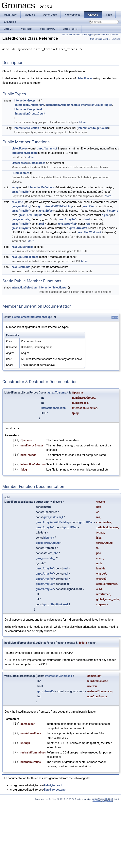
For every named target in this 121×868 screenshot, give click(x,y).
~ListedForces (21, 173)
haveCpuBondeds (23, 246)
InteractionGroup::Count (30, 113)
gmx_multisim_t (22, 206)
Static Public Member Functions (105, 39)
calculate (17, 202)
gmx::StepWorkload (89, 232)
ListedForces (85, 78)
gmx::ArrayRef (21, 192)
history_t (112, 210)
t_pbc (105, 215)
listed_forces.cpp (55, 789)
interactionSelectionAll (53, 287)
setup (15, 187)
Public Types (88, 35)
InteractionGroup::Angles (97, 105)
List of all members (71, 35)
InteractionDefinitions (41, 187)
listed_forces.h (53, 784)
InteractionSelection (26, 128)
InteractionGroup (24, 100)
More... (84, 122)
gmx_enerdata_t (22, 219)
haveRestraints (21, 267)
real (88, 219)
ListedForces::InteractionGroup (31, 317)
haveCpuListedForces (25, 256)
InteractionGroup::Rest (28, 109)
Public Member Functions (107, 35)
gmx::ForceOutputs (30, 215)
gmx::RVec (88, 206)
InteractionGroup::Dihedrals (63, 105)
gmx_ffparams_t (47, 148)
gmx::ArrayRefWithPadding (55, 206)
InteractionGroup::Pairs (30, 105)
